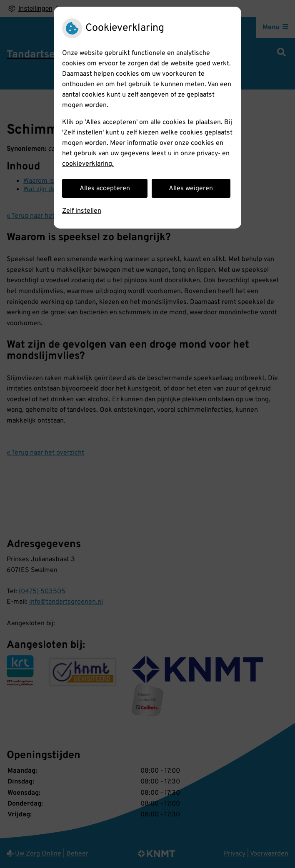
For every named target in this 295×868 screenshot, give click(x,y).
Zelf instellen (82, 211)
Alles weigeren (191, 189)
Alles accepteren (105, 189)
